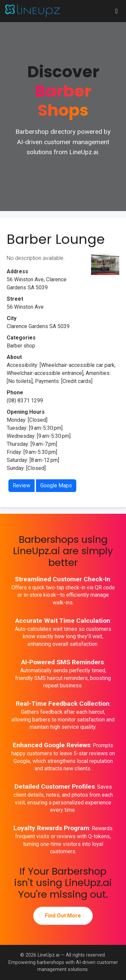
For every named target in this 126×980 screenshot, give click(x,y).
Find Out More (63, 916)
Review (22, 485)
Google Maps (56, 485)
